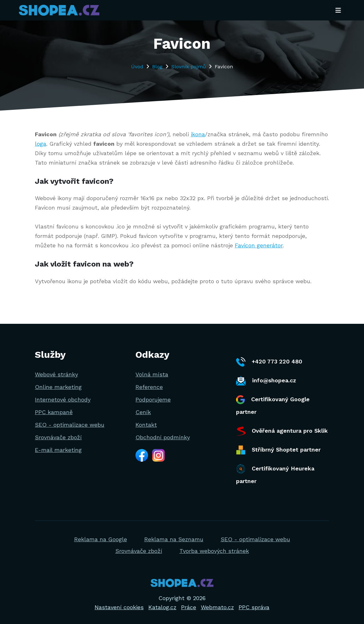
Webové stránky (56, 374)
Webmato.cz (217, 607)
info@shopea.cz (266, 381)
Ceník (143, 412)
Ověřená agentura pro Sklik (282, 431)
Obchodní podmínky (163, 437)
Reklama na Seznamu (174, 539)
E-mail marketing (58, 450)
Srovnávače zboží (58, 437)
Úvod (137, 67)
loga (41, 144)
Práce (189, 607)
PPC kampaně (54, 412)
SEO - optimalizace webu (70, 425)
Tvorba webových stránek (214, 551)
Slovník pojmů (189, 67)
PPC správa (254, 607)
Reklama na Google (101, 539)
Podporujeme (153, 399)
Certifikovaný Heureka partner (275, 474)
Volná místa (152, 374)
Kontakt (146, 425)
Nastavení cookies (119, 607)
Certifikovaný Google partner (273, 405)
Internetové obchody (63, 399)
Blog (157, 67)
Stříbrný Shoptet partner (278, 450)
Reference (149, 387)
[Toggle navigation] (338, 10)
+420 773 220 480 (269, 362)
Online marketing (58, 387)
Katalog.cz (162, 607)
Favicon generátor (259, 245)
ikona (198, 134)
